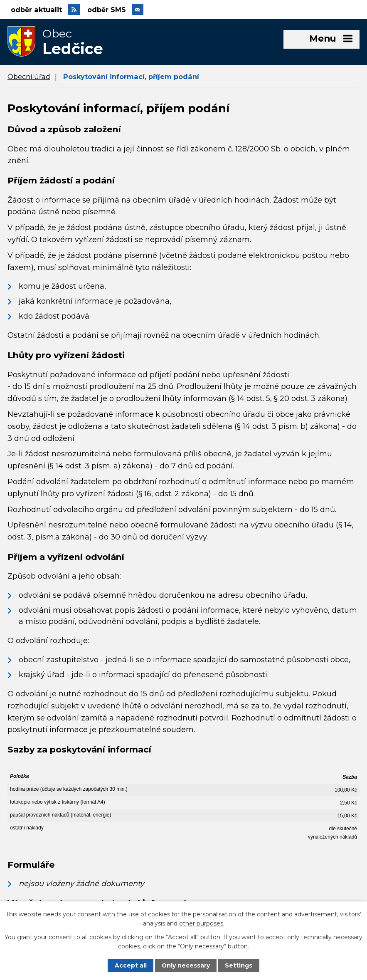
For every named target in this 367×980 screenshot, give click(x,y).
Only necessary (186, 965)
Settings (239, 965)
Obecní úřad (29, 78)
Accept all (130, 965)
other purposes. (202, 923)
